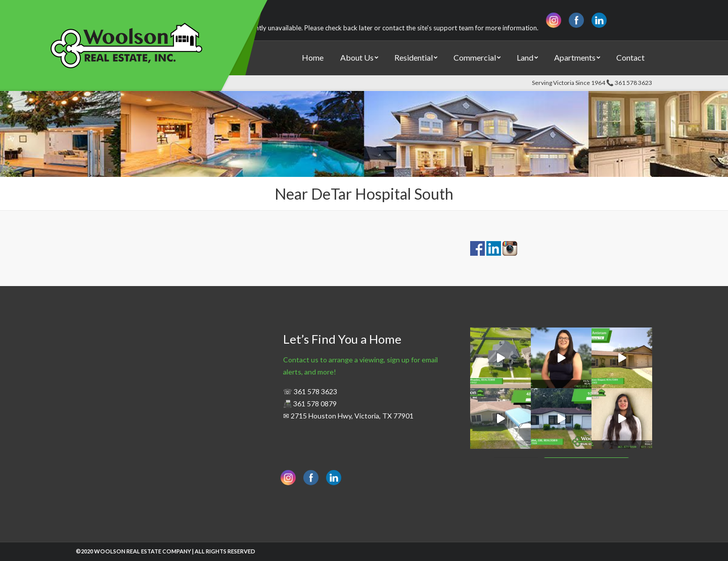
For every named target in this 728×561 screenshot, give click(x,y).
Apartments (575, 57)
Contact (630, 57)
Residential (414, 57)
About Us (357, 57)
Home (313, 57)
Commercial (475, 57)
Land (525, 57)
